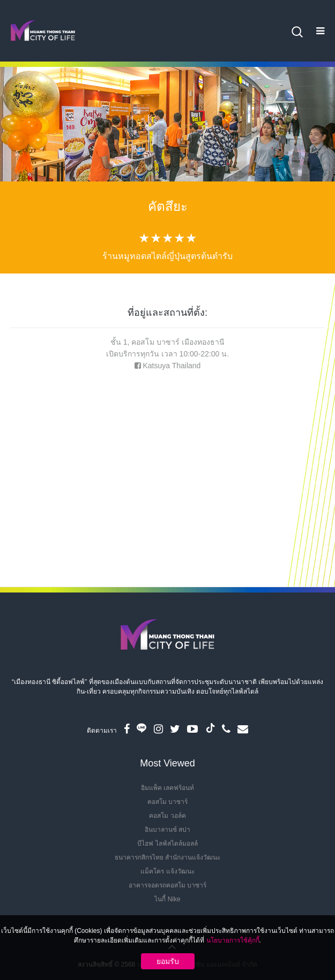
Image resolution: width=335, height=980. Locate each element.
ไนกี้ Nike (167, 899)
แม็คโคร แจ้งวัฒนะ (167, 871)
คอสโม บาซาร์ (167, 802)
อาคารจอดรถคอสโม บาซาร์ (167, 885)
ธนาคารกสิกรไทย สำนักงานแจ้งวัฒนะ (167, 857)
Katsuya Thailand (172, 366)
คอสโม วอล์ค (167, 816)
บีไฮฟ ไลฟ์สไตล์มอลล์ (167, 844)
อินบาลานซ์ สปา (167, 830)
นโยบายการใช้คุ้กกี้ (233, 940)
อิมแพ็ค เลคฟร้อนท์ (167, 788)
